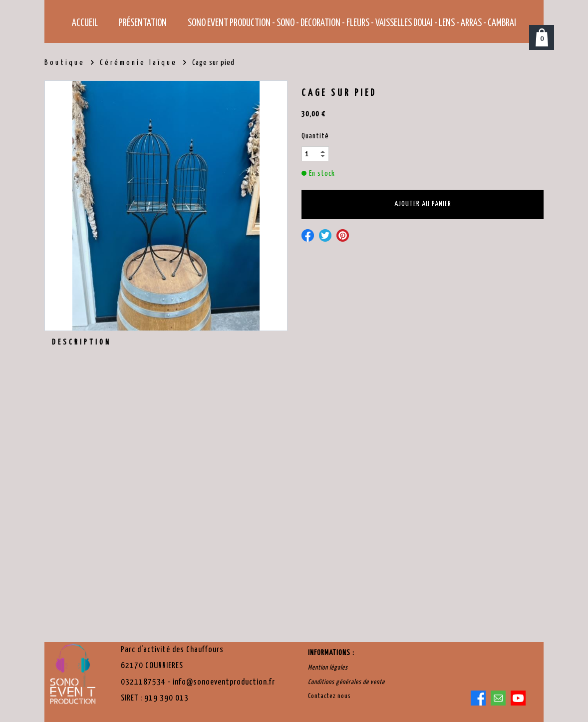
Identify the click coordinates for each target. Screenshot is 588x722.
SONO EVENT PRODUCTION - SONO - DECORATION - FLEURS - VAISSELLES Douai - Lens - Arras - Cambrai (352, 23)
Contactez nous (329, 696)
